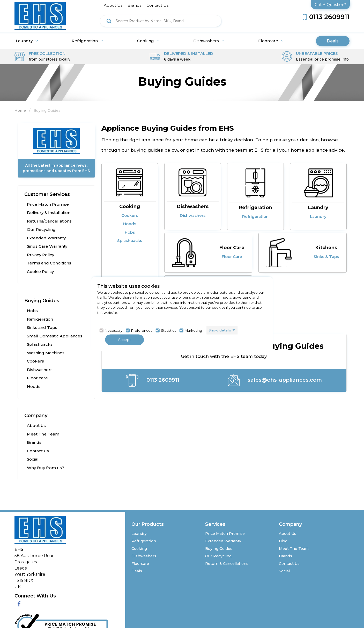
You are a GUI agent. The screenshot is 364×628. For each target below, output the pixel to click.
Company (36, 416)
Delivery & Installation (49, 213)
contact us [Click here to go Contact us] (157, 5)
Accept (124, 339)
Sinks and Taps (42, 327)
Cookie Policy (40, 272)
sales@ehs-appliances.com (275, 380)
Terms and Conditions (49, 263)
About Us (36, 426)
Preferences (142, 330)
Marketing (193, 330)
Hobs (32, 311)
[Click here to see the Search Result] (109, 21)
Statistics (168, 330)
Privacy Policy (40, 255)
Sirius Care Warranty (47, 246)
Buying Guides (42, 301)
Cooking (148, 41)
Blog (283, 541)
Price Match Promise (48, 204)
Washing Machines (46, 353)
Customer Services (47, 194)
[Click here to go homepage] (40, 15)
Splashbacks (40, 344)
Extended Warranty (46, 238)
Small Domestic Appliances (55, 336)
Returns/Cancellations (49, 221)
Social (33, 459)
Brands (34, 442)
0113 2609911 (153, 380)
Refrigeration (87, 41)
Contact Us (38, 451)
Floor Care (232, 248)
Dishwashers (209, 41)
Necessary (114, 330)
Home (20, 110)
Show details (220, 330)
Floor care (37, 378)
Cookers (35, 361)
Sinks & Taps (326, 257)
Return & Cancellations (227, 564)
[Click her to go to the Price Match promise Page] (61, 623)
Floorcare (271, 41)
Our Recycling (41, 229)
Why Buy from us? (46, 468)
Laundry (27, 41)
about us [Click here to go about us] (113, 5)
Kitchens (326, 248)
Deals (333, 41)
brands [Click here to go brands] (134, 5)
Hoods (34, 386)
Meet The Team (43, 434)
